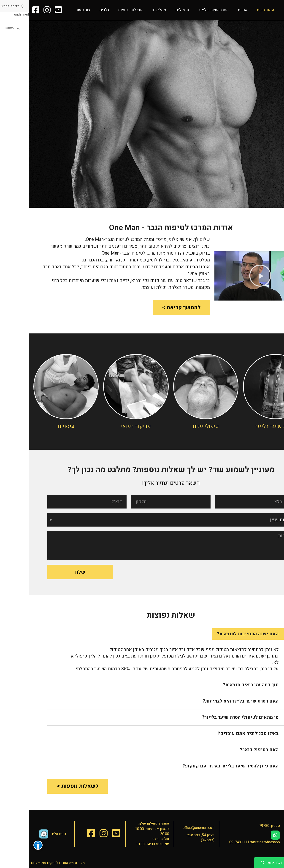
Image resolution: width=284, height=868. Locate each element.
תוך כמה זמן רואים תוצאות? (222, 685)
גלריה (75, 10)
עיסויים (37, 426)
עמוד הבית (237, 10)
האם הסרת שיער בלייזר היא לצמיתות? (212, 701)
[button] (255, 863)
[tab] (224, 634)
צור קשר (54, 10)
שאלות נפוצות (101, 10)
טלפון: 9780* (241, 826)
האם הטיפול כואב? (230, 750)
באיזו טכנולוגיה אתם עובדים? (219, 734)
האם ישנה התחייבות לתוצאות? (219, 634)
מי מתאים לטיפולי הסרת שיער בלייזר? (211, 717)
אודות (214, 10)
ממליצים (130, 10)
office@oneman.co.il (170, 828)
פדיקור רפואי (107, 426)
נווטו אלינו (30, 834)
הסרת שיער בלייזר (185, 10)
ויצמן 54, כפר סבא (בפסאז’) (172, 838)
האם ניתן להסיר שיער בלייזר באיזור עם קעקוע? (202, 766)
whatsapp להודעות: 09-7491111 (226, 842)
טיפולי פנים (177, 426)
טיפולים (153, 10)
